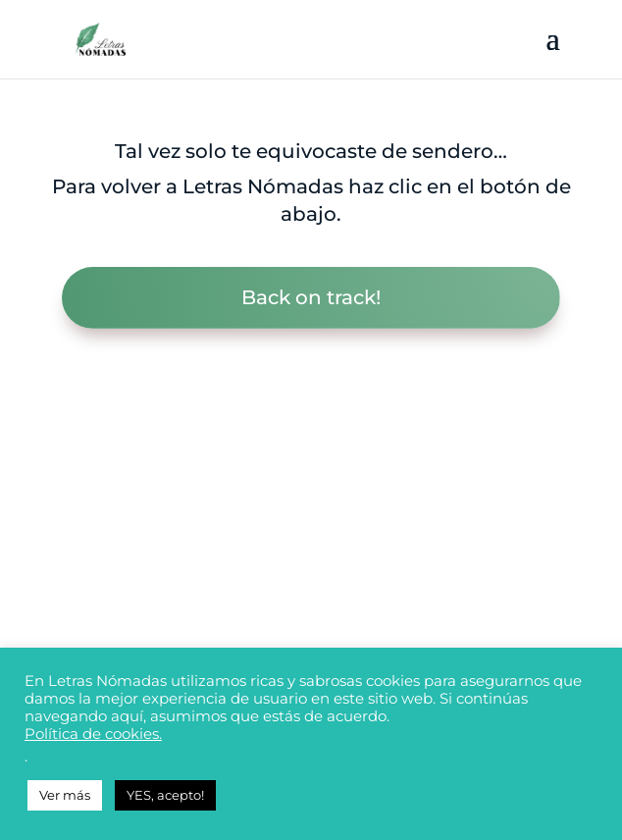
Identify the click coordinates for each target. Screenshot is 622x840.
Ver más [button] (65, 795)
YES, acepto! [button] (165, 795)
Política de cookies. (93, 734)
